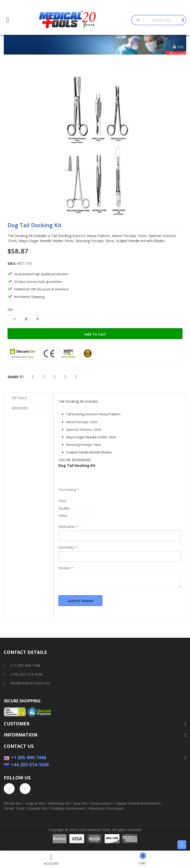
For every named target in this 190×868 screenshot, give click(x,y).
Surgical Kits (35, 803)
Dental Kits (13, 803)
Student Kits (38, 808)
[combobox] (164, 20)
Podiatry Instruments (68, 808)
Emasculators (102, 803)
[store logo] (68, 20)
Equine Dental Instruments (138, 803)
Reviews (20, 408)
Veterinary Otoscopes (106, 808)
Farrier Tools (14, 808)
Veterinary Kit (59, 803)
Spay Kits (80, 803)
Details (19, 398)
